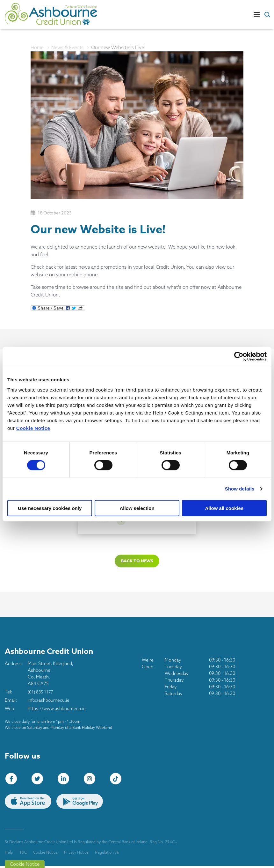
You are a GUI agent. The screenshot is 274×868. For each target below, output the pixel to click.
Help (9, 854)
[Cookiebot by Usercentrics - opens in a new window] (239, 356)
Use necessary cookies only (50, 508)
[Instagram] (91, 780)
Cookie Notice (33, 428)
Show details (240, 489)
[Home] (35, 15)
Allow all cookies (224, 508)
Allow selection (137, 508)
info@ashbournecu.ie (49, 702)
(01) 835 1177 (41, 693)
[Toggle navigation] (172, 14)
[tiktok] (117, 780)
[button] (267, 14)
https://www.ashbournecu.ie (57, 710)
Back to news (137, 562)
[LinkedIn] (65, 780)
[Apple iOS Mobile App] (28, 803)
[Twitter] (39, 780)
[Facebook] (13, 780)
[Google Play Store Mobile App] (80, 803)
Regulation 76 (107, 854)
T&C (23, 854)
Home (37, 47)
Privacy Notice (76, 854)
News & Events (68, 47)
